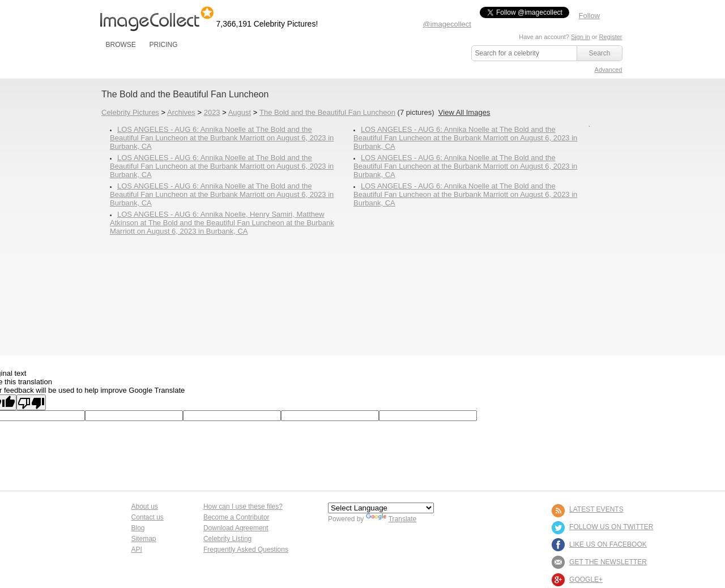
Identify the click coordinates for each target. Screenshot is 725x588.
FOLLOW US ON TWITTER (611, 527)
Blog (138, 528)
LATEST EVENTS (596, 509)
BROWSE (121, 45)
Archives (181, 112)
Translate (391, 519)
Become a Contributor (236, 517)
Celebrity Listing (227, 539)
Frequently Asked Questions (246, 550)
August (240, 112)
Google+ (586, 580)
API (137, 550)
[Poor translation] (31, 402)
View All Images (464, 112)
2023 (212, 112)
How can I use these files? (243, 507)
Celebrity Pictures (130, 112)
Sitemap (144, 539)
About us (145, 507)
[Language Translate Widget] (381, 508)
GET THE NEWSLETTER (608, 562)
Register (611, 37)
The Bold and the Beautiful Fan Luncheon (327, 112)
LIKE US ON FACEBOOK (608, 544)
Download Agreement (236, 528)
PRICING (163, 45)
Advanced (609, 70)
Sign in (581, 37)
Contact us (148, 517)
